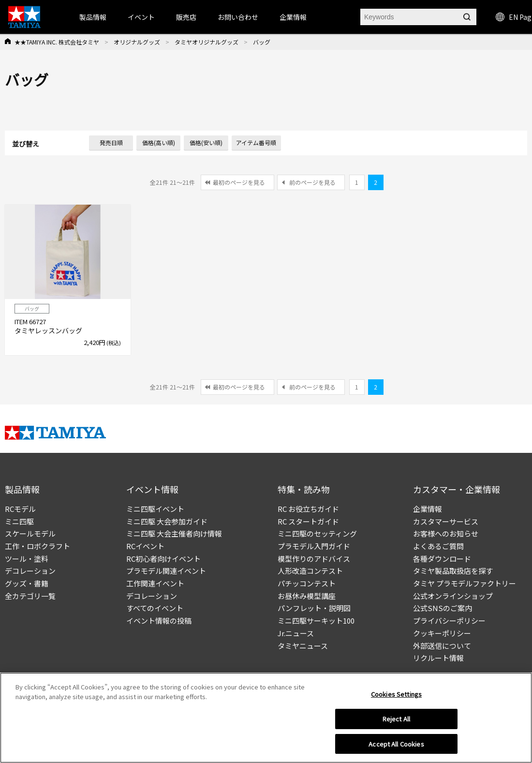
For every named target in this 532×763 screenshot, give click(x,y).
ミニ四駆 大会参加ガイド (167, 521)
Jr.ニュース (296, 633)
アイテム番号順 (256, 142)
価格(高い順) (159, 142)
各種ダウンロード (442, 559)
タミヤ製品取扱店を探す (453, 571)
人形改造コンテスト (310, 571)
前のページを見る (312, 182)
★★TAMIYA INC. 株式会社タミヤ (57, 42)
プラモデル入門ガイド (314, 546)
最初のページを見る (239, 182)
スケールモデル (30, 533)
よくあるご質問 (438, 546)
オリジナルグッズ (137, 42)
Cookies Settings (396, 697)
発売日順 (111, 142)
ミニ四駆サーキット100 (316, 621)
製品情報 (93, 17)
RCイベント (145, 546)
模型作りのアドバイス (314, 559)
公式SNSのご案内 (443, 608)
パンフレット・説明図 (314, 608)
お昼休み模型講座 (307, 596)
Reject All (396, 722)
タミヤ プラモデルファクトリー (465, 583)
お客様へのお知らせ (446, 533)
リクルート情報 (438, 658)
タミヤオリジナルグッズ (207, 42)
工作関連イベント (155, 583)
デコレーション (30, 571)
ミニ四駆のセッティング (317, 533)
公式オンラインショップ (453, 596)
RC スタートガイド (308, 521)
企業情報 (428, 509)
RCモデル (20, 509)
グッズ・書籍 (27, 583)
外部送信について (442, 646)
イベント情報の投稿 (159, 621)
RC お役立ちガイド (308, 509)
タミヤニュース (303, 646)
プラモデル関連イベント (166, 571)
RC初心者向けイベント (163, 559)
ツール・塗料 (27, 559)
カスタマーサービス (446, 521)
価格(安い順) (206, 142)
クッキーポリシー (442, 633)
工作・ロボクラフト (37, 546)
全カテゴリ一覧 (30, 596)
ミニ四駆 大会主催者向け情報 (174, 533)
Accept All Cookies (396, 747)
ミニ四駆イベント (155, 509)
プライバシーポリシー (449, 621)
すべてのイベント (155, 608)
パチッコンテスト (307, 583)
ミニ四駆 (19, 521)
